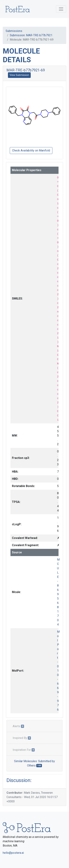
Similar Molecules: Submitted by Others (34, 763)
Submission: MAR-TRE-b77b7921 (31, 35)
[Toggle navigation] (61, 9)
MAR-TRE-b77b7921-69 (26, 70)
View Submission (19, 75)
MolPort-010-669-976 (58, 671)
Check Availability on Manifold (31, 150)
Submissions (14, 31)
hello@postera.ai (13, 853)
